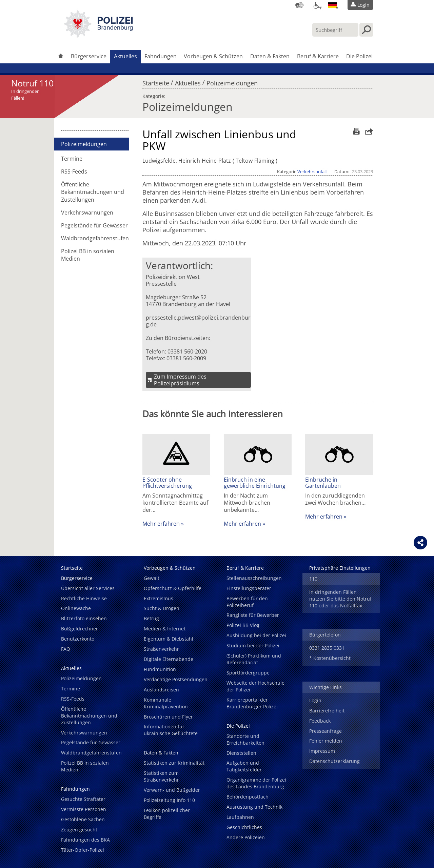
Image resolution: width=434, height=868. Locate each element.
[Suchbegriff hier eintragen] (335, 30)
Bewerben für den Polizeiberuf (247, 602)
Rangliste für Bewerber (253, 615)
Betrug (151, 618)
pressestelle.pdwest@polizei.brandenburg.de (198, 321)
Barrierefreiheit (327, 711)
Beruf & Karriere (318, 56)
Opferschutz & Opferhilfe (173, 588)
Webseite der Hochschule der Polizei (255, 686)
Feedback (320, 721)
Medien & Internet (165, 629)
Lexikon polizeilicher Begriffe (167, 814)
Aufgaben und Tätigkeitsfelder (244, 766)
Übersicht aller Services (88, 588)
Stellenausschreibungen (254, 578)
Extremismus (159, 598)
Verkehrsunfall (312, 171)
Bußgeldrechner (80, 629)
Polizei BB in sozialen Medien (88, 255)
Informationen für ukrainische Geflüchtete (171, 730)
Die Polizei (359, 56)
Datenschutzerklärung (334, 761)
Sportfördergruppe (248, 673)
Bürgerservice (89, 56)
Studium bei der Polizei (253, 645)
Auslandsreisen (161, 690)
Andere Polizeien (246, 837)
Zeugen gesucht (79, 830)
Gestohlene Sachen (83, 819)
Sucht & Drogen (162, 608)
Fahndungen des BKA (85, 840)
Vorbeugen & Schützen (213, 56)
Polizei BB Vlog (243, 625)
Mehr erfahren (161, 524)
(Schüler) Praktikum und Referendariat (254, 659)
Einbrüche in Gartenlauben (323, 483)
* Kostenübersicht (330, 658)
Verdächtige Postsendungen (176, 679)
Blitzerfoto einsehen (84, 618)
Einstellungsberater (249, 588)
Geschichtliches (244, 827)
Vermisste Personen (84, 809)
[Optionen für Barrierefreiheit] (316, 5)
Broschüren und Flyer (168, 717)
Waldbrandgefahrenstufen (95, 238)
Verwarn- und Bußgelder (172, 790)
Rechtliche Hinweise (84, 598)
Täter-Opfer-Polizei (83, 850)
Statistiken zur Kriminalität (174, 763)
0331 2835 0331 (327, 648)
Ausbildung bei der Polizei (256, 635)
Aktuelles (125, 56)
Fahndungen (161, 56)
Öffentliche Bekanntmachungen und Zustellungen (93, 192)
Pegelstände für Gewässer (94, 225)
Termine (72, 159)
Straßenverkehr (161, 649)
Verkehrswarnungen (87, 213)
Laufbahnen (240, 817)
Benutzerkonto (78, 639)
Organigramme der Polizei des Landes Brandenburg (256, 783)
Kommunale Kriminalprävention (166, 703)
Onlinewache (76, 608)
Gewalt (152, 578)
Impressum (322, 751)
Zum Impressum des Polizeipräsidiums (180, 380)
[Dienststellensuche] (299, 5)
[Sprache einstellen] (333, 5)
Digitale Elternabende (169, 659)
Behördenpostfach (248, 797)
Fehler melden (326, 741)
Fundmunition (160, 669)
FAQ (66, 649)
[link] (98, 36)
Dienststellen (241, 753)
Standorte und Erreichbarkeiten (245, 739)
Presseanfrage (325, 731)
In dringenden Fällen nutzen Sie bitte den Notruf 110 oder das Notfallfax (340, 599)
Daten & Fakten (270, 56)
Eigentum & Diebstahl (169, 639)
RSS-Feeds (74, 171)
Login (315, 700)
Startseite (156, 81)
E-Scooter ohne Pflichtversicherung (167, 483)
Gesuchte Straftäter (83, 799)
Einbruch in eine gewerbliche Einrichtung (255, 483)
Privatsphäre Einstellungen (340, 568)
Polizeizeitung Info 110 (169, 800)
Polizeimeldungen (232, 81)
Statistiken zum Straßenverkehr (161, 776)
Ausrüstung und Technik (254, 807)
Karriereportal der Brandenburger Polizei (252, 703)
